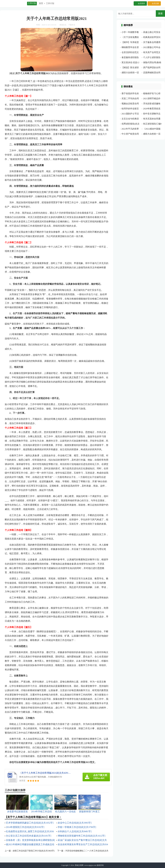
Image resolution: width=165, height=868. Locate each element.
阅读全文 (63, 25)
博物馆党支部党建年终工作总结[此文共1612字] (81, 836)
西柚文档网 (79, 865)
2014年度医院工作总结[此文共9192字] (25, 827)
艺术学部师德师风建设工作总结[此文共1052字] (30, 823)
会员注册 (155, 3)
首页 (41, 3)
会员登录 (141, 3)
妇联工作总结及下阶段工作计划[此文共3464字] (34, 851)
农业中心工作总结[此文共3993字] (75, 823)
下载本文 (72, 25)
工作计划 (50, 3)
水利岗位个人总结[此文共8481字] (75, 831)
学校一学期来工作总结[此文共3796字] (77, 827)
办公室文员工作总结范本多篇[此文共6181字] (29, 836)
